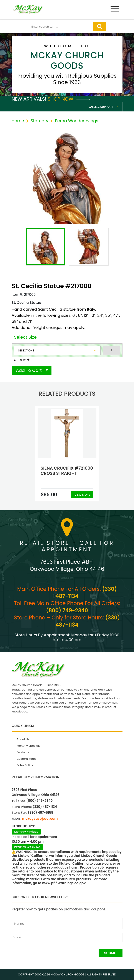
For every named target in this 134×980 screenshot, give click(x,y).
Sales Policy (25, 765)
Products (23, 752)
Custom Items (27, 759)
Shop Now (69, 99)
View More (82, 495)
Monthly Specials (29, 746)
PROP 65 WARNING (27, 847)
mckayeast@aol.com (40, 819)
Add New (20, 360)
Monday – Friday (26, 832)
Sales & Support (101, 107)
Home (18, 121)
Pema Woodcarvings (77, 121)
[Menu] (115, 10)
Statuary (39, 121)
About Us (23, 739)
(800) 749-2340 (67, 610)
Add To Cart (29, 370)
